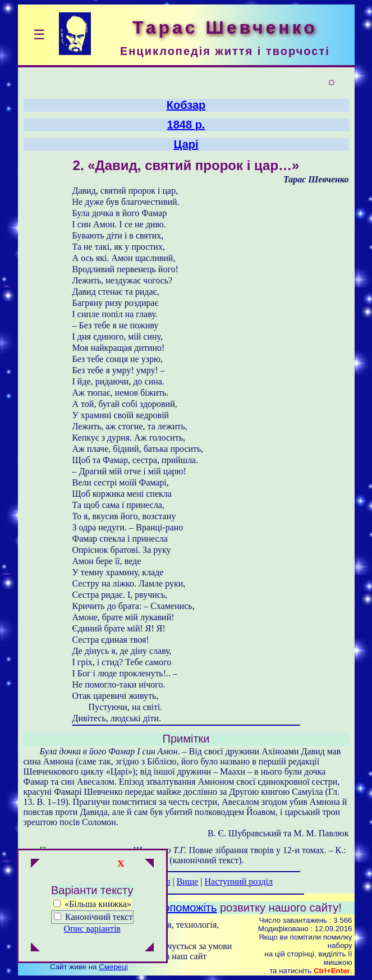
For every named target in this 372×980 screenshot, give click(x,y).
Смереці (113, 967)
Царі (186, 144)
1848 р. (186, 125)
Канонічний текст (99, 917)
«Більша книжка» (92, 904)
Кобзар (186, 105)
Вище (188, 881)
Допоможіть (187, 908)
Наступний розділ (239, 881)
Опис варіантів (92, 929)
